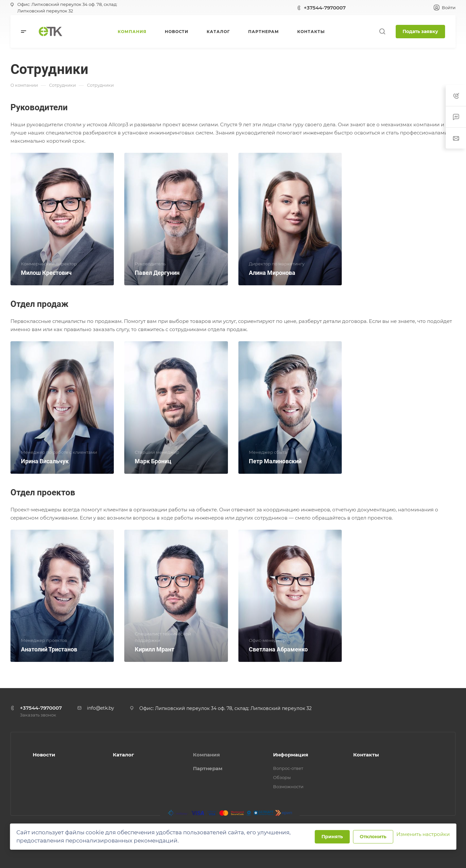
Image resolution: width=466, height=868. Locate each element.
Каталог (123, 755)
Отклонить (373, 837)
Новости (44, 755)
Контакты (366, 755)
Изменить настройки (423, 834)
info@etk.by (101, 708)
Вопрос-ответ (288, 768)
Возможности (288, 787)
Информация (291, 755)
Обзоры (282, 777)
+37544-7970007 (325, 8)
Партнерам (208, 768)
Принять (332, 837)
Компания (206, 755)
